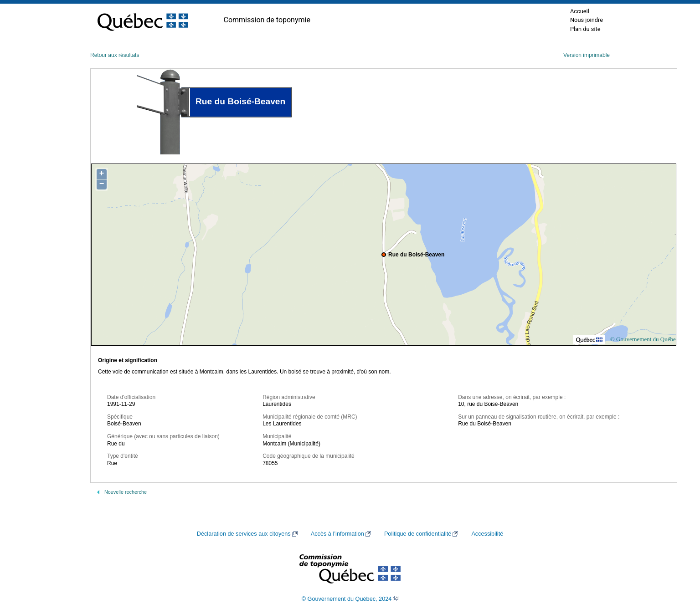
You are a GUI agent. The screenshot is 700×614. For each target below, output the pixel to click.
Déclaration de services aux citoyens (244, 534)
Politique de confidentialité (418, 534)
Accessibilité (487, 534)
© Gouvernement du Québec (644, 339)
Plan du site (585, 29)
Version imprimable (587, 55)
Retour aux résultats (115, 55)
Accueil (580, 11)
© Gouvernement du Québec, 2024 (347, 599)
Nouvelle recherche (126, 492)
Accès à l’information (337, 534)
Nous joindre (587, 20)
